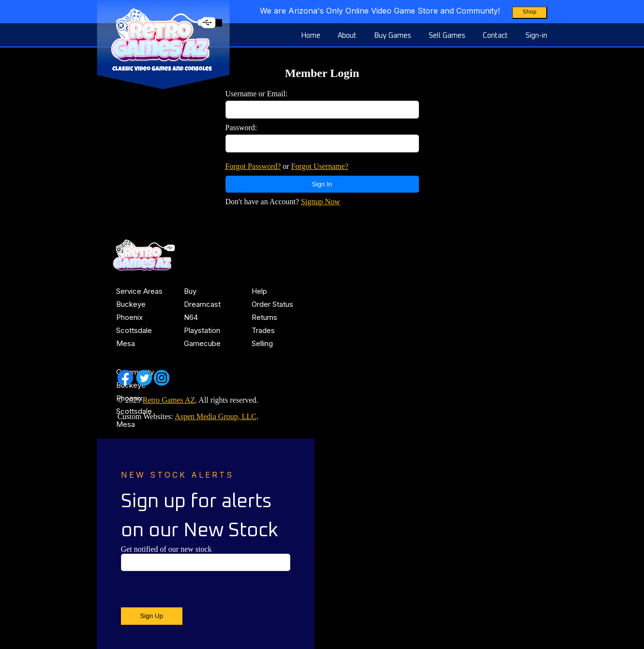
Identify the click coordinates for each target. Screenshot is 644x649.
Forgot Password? (253, 166)
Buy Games (393, 36)
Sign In (322, 184)
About (347, 36)
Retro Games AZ (169, 400)
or (287, 166)
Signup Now (320, 202)
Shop (530, 12)
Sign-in (536, 36)
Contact (495, 36)
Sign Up (151, 616)
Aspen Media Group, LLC (216, 416)
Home (311, 36)
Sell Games (447, 36)
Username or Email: (257, 94)
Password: (241, 128)
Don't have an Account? (283, 202)
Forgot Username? (320, 166)
